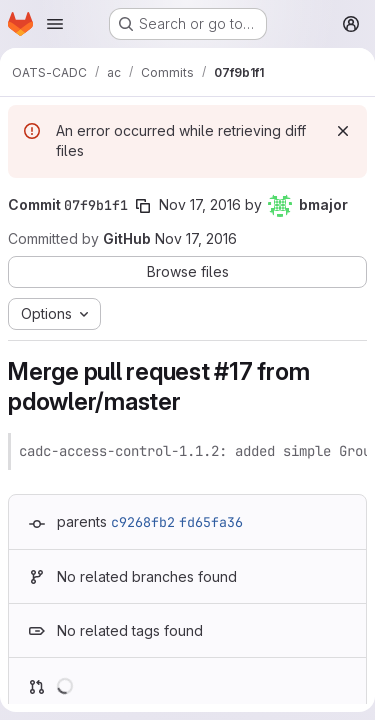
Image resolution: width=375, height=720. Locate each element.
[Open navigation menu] (55, 24)
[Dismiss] (343, 131)
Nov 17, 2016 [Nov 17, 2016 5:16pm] (200, 204)
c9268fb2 (143, 522)
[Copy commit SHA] (143, 206)
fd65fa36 (211, 522)
